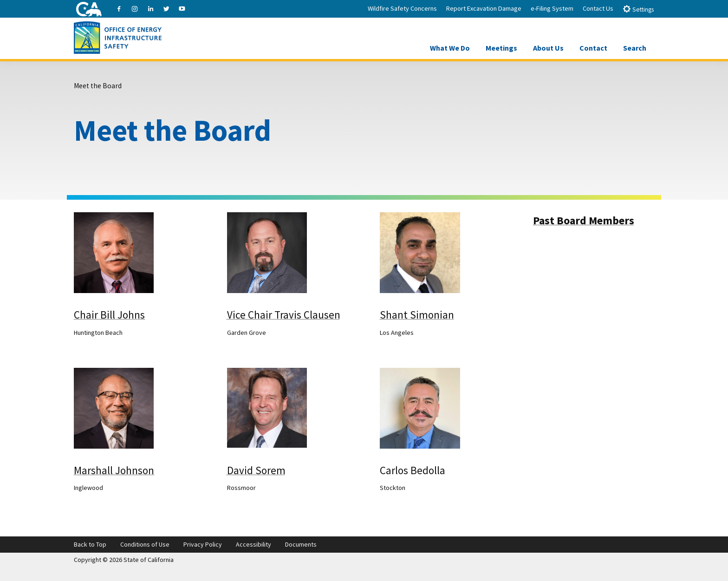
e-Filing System (552, 8)
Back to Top (90, 544)
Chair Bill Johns (109, 315)
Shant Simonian (417, 315)
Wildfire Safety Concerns (402, 8)
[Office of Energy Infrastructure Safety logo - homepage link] (118, 37)
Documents (301, 544)
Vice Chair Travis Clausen (284, 315)
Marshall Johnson (114, 470)
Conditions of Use (145, 544)
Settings (638, 9)
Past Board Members (584, 220)
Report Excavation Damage (484, 8)
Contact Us (598, 8)
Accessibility (253, 544)
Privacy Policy (203, 544)
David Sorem (256, 470)
